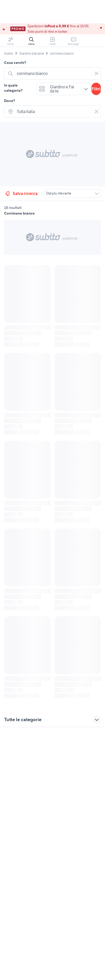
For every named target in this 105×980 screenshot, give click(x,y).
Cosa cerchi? (15, 63)
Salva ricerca (21, 193)
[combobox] (54, 73)
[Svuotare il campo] (97, 73)
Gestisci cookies (17, 806)
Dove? (10, 101)
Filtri (96, 89)
